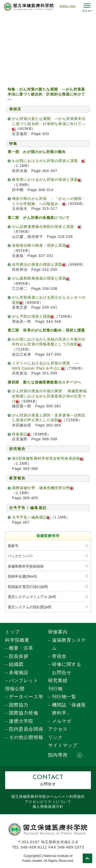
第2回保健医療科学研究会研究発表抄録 (48, 458)
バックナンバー (20, 556)
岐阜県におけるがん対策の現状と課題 (47, 180)
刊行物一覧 (64, 697)
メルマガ (62, 721)
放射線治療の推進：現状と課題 (41, 245)
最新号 (13, 546)
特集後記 (22, 434)
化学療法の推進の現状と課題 (39, 264)
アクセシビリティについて (48, 802)
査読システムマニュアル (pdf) (32, 597)
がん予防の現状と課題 (33, 316)
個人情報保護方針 (48, 807)
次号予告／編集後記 (31, 517)
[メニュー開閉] (87, 7)
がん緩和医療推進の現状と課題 (41, 278)
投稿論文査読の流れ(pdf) (28, 587)
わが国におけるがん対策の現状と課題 (47, 161)
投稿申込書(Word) (22, 576)
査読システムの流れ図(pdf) (30, 607)
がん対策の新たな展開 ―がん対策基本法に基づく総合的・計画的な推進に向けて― (49, 124)
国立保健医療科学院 (48, 797)
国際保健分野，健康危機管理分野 (43, 488)
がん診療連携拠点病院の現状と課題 (47, 227)
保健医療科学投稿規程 (26, 566)
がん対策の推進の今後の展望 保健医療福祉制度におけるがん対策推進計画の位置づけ (49, 396)
